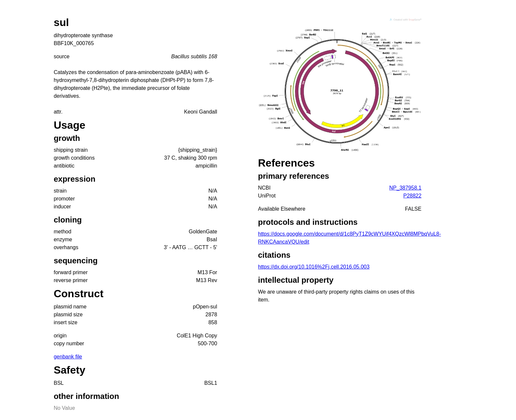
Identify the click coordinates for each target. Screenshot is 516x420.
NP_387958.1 (405, 188)
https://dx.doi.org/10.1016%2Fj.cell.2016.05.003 (314, 267)
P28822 (412, 196)
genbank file (68, 357)
